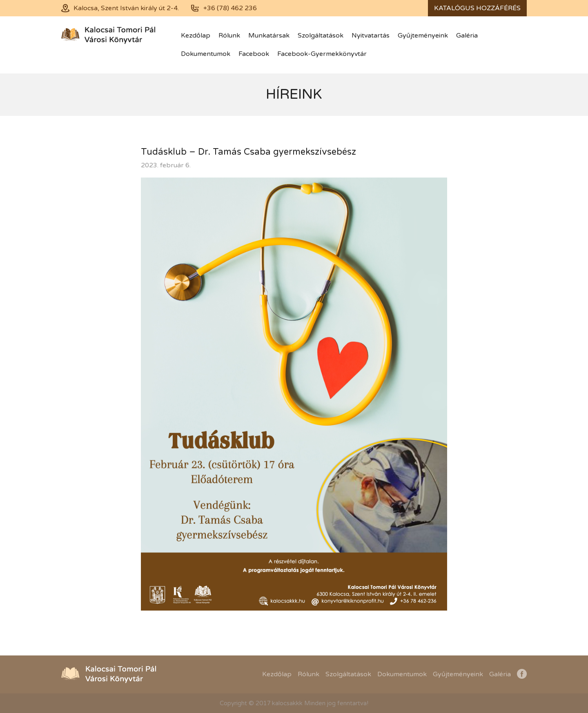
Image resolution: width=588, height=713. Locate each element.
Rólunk (229, 36)
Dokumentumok (206, 54)
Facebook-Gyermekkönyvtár (322, 54)
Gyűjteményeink (423, 36)
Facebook (254, 54)
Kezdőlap (196, 36)
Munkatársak (269, 36)
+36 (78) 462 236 (230, 8)
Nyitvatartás (371, 36)
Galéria (467, 36)
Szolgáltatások (321, 36)
